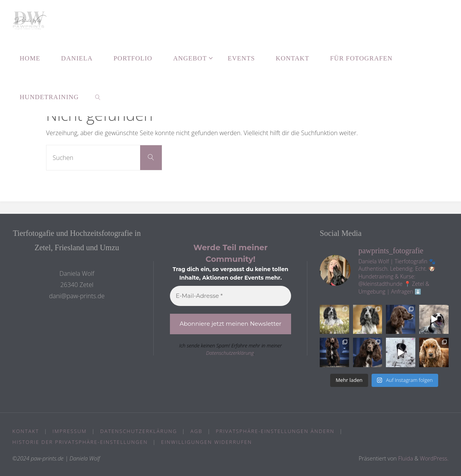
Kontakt (26, 431)
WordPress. (434, 458)
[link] (98, 97)
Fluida (405, 458)
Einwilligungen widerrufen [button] (207, 442)
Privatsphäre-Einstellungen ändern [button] (275, 431)
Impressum (70, 431)
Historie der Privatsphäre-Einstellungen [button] (80, 442)
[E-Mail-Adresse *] (230, 296)
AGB (196, 431)
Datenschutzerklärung (230, 353)
